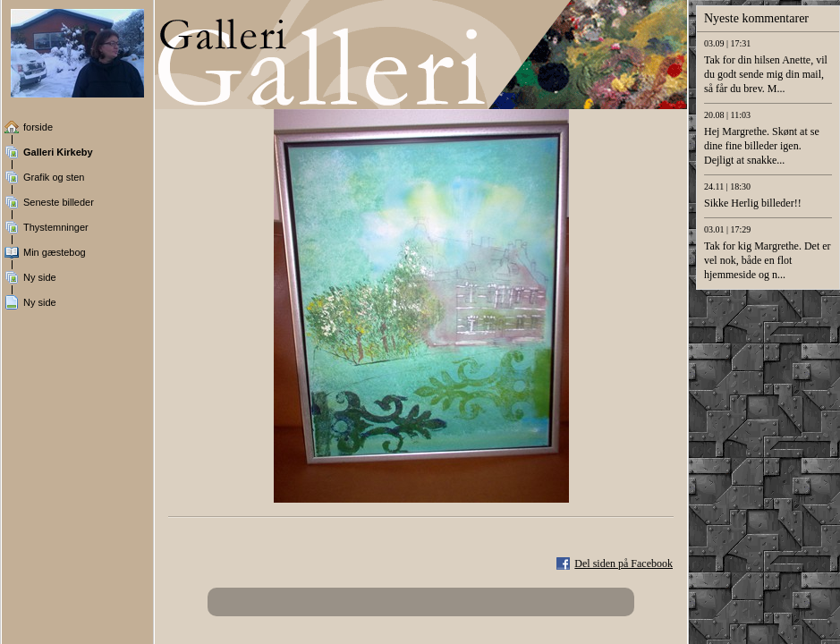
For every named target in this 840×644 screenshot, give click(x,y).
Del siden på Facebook (624, 563)
